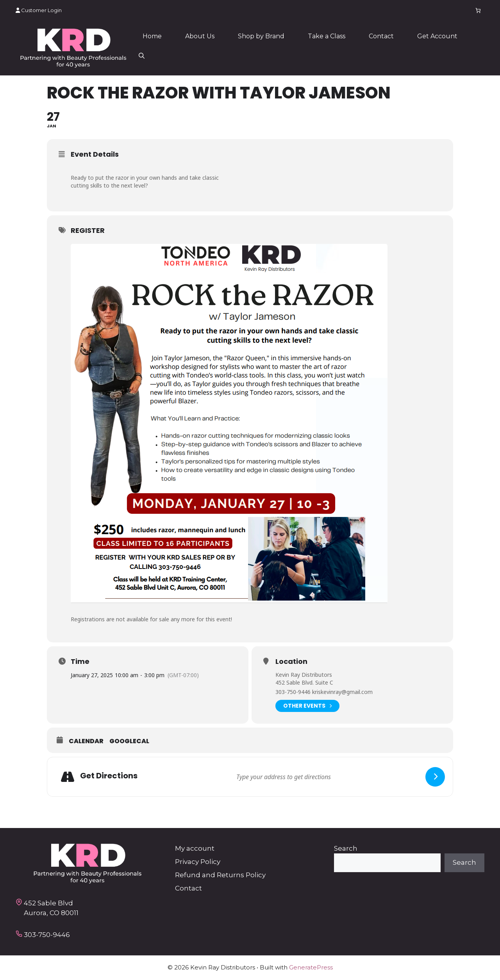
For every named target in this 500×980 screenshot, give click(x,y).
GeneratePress (311, 967)
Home (152, 36)
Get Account (437, 36)
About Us (200, 36)
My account (195, 848)
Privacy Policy (198, 862)
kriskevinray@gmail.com (342, 692)
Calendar (86, 741)
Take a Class (327, 36)
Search (346, 848)
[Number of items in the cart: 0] (478, 10)
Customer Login (39, 10)
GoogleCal (129, 741)
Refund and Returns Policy (220, 875)
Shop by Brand (261, 36)
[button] (142, 56)
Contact (381, 36)
